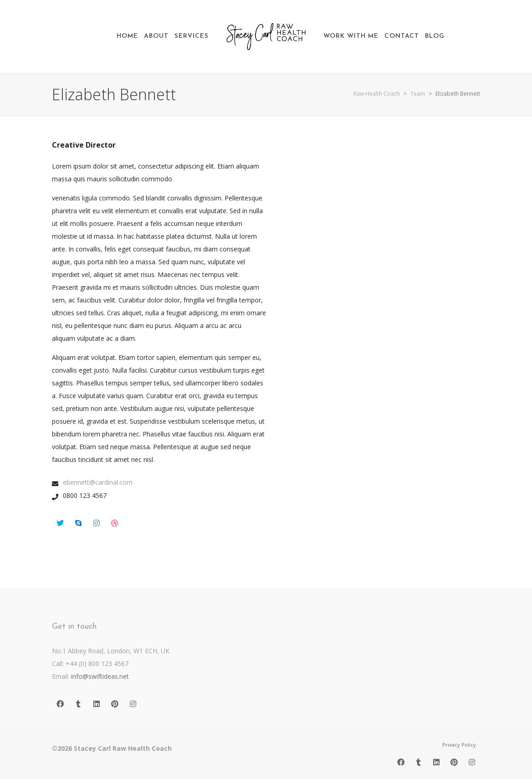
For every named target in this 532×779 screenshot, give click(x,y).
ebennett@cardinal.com (98, 482)
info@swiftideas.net (100, 676)
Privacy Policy (459, 745)
